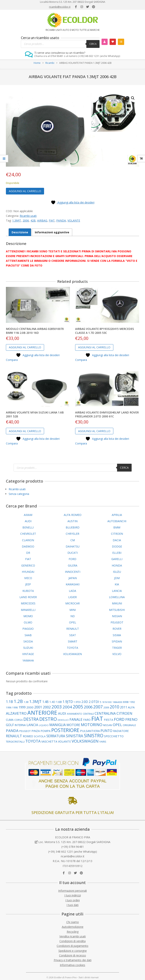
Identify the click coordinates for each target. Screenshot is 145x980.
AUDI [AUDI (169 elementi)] (62, 713)
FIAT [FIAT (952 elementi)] (97, 719)
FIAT (52, 220)
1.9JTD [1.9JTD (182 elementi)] (68, 702)
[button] (133, 98)
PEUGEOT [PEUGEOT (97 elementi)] (25, 731)
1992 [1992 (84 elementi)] (132, 702)
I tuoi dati (72, 905)
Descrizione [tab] (20, 232)
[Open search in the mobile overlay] (60, 44)
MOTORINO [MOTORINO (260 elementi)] (92, 725)
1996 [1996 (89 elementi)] (9, 708)
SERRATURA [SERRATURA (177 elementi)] (56, 736)
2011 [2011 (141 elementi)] (124, 707)
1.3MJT (17, 220)
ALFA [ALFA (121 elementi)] (131, 707)
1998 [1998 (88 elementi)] (15, 708)
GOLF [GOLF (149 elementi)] (10, 725)
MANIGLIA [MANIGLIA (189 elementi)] (58, 725)
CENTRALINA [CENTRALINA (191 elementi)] (105, 713)
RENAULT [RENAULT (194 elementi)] (14, 736)
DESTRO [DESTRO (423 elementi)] (48, 719)
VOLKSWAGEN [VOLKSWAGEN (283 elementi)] (85, 741)
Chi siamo (73, 922)
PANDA (61, 220)
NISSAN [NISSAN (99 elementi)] (108, 725)
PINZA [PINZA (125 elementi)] (36, 731)
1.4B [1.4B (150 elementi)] (45, 702)
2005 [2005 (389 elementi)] (78, 707)
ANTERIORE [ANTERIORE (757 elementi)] (42, 713)
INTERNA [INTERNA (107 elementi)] (20, 725)
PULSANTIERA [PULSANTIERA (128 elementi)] (90, 731)
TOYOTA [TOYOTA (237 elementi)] (33, 741)
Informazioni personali (72, 891)
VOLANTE (74, 220)
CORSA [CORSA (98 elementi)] (18, 720)
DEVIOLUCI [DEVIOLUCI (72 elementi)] (63, 720)
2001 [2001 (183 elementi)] (38, 707)
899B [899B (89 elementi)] (126, 702)
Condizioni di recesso (72, 955)
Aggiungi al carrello (25, 191)
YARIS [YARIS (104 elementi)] (103, 742)
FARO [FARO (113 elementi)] (87, 720)
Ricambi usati (28, 216)
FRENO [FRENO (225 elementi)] (131, 719)
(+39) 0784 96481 (73, 847)
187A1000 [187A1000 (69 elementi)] (107, 702)
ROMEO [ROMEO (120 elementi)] (28, 736)
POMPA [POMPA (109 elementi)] (46, 731)
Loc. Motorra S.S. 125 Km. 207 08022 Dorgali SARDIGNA (74, 842)
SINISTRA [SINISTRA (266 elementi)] (75, 736)
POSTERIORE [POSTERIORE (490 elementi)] (65, 730)
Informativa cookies (72, 965)
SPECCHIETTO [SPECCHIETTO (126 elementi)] (114, 736)
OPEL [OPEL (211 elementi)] (117, 725)
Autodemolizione (73, 927)
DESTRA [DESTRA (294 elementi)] (31, 719)
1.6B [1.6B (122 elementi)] (59, 702)
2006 (26, 220)
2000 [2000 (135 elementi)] (30, 707)
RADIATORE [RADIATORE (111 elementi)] (121, 731)
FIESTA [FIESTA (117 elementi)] (109, 720)
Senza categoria (19, 494)
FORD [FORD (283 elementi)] (119, 719)
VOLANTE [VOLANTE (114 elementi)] (64, 741)
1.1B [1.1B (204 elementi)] (9, 701)
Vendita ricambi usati (73, 936)
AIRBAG (42, 220)
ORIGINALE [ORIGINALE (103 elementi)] (129, 725)
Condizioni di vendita (72, 941)
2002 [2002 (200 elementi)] (47, 707)
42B (33, 220)
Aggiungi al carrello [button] (25, 347)
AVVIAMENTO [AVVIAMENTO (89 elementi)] (74, 714)
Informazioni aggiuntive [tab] (52, 232)
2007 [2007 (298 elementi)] (98, 707)
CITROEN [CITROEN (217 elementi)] (124, 713)
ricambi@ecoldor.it (60, 7)
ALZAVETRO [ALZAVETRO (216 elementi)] (16, 713)
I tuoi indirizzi (73, 895)
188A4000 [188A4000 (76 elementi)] (117, 702)
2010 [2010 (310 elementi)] (115, 707)
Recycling (73, 932)
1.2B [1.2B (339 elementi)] (18, 701)
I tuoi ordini (72, 900)
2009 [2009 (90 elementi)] (106, 708)
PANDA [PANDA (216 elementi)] (12, 730)
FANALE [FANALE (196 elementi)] (76, 719)
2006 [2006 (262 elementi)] (88, 707)
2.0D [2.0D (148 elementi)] (85, 702)
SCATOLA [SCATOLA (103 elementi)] (40, 736)
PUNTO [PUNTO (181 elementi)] (106, 731)
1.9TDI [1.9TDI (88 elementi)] (77, 702)
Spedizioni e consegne (73, 951)
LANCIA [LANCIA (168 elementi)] (32, 725)
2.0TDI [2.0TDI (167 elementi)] (94, 702)
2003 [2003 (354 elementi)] (57, 707)
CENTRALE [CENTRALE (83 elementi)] (88, 714)
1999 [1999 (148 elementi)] (22, 707)
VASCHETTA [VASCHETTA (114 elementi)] (49, 741)
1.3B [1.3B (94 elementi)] (26, 702)
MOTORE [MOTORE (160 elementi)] (73, 725)
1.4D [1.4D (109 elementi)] (52, 702)
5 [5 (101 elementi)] (101, 702)
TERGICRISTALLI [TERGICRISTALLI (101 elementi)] (15, 742)
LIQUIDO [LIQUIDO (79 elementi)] (44, 725)
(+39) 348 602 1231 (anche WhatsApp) (73, 852)
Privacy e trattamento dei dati (73, 960)
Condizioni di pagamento (72, 946)
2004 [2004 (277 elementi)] (67, 707)
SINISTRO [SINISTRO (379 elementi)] (94, 736)
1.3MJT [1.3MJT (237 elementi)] (35, 701)
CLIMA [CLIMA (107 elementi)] (10, 720)
